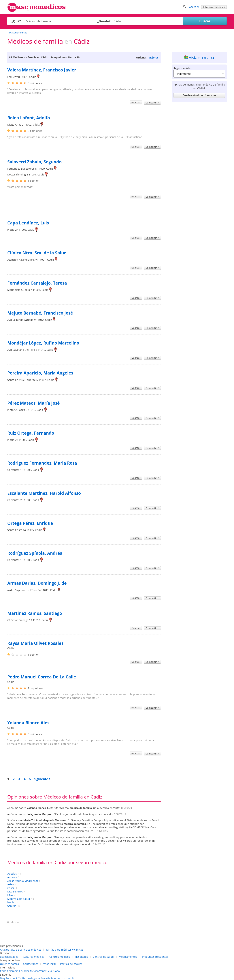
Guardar (136, 102)
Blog (3, 978)
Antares (12, 877)
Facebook (12, 978)
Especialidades (9, 957)
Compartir (152, 103)
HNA (10, 895)
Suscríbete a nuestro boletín (58, 978)
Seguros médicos (34, 957)
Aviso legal (49, 964)
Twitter (22, 978)
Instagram (34, 978)
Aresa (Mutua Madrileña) (23, 881)
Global (57, 971)
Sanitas (12, 906)
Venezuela (46, 971)
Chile (3, 971)
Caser (11, 888)
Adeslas (12, 874)
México (34, 971)
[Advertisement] (199, 159)
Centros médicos (60, 957)
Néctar (11, 902)
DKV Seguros (15, 891)
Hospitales (81, 957)
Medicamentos (128, 957)
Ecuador (24, 971)
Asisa (11, 884)
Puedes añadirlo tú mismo (199, 95)
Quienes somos (9, 964)
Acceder (194, 7)
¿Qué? (16, 21)
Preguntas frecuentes (155, 957)
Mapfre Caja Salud (19, 899)
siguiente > (42, 779)
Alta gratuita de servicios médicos (21, 950)
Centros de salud (103, 957)
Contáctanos (31, 964)
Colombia (13, 971)
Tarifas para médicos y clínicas (65, 950)
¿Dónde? (104, 21)
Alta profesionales (214, 7)
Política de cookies (71, 964)
